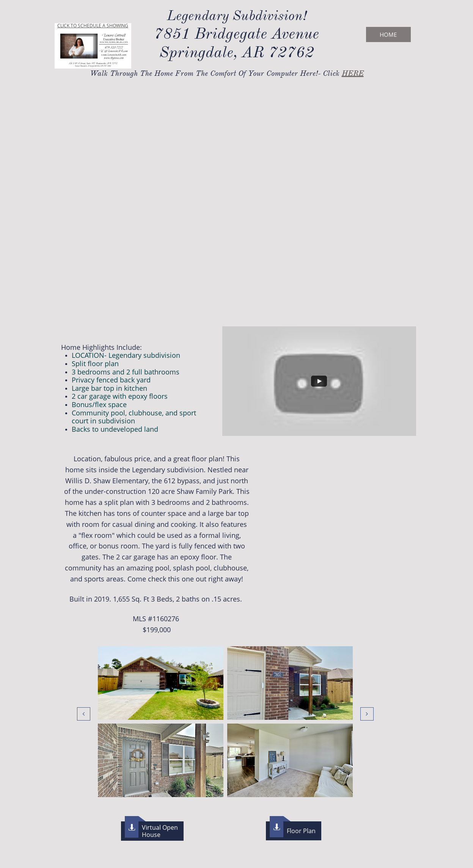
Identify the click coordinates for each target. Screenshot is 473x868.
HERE (353, 73)
